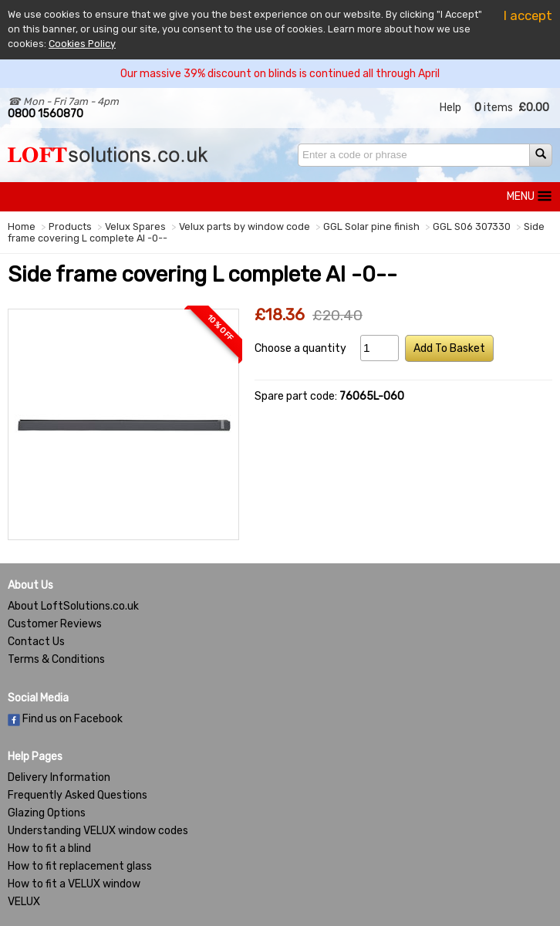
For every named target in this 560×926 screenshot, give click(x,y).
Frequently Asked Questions (78, 795)
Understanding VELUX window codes (98, 831)
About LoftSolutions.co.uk (73, 606)
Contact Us (36, 642)
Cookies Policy (82, 44)
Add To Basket (449, 348)
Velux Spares (135, 226)
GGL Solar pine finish (371, 226)
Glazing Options (47, 813)
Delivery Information (59, 777)
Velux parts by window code (245, 226)
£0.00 (534, 108)
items (494, 108)
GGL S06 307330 (472, 226)
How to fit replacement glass (80, 866)
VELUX (24, 902)
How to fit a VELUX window (74, 884)
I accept (528, 15)
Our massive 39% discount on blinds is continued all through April (280, 74)
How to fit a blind (49, 848)
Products (70, 226)
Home (22, 226)
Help (450, 108)
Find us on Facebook (65, 719)
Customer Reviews (55, 624)
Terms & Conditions (56, 659)
